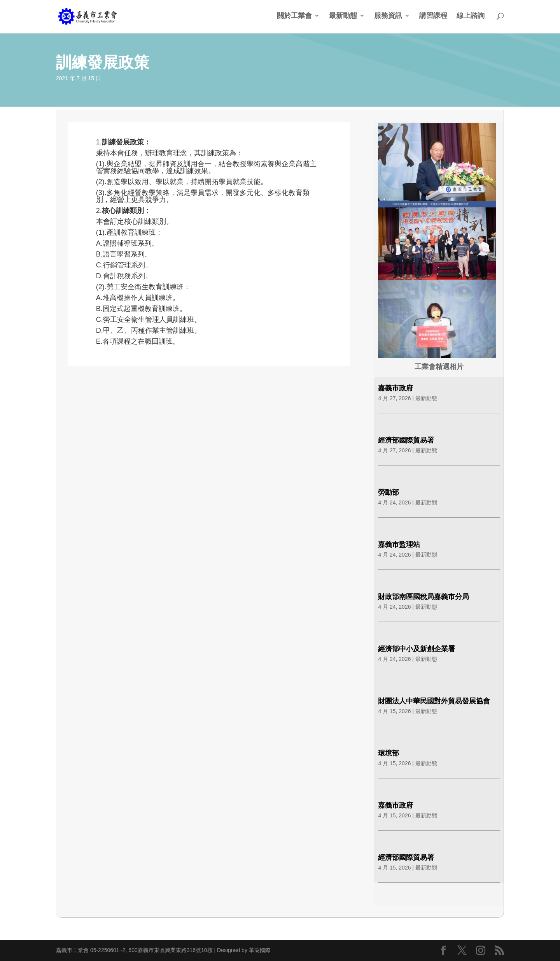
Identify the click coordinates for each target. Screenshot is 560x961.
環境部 (388, 753)
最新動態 (343, 16)
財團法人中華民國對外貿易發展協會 (434, 701)
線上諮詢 (471, 16)
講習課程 (433, 16)
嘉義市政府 (395, 388)
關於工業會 (294, 16)
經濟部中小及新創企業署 (416, 649)
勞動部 (388, 492)
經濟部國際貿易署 (406, 440)
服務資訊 (388, 16)
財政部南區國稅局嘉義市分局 (423, 597)
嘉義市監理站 (399, 545)
